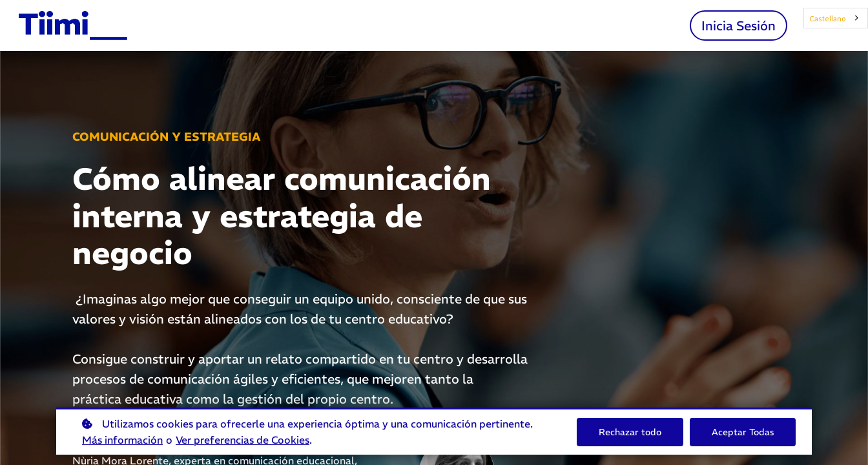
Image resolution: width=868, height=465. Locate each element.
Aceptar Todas (743, 432)
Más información (122, 440)
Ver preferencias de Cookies (243, 440)
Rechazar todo (630, 432)
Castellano (827, 18)
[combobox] (836, 18)
